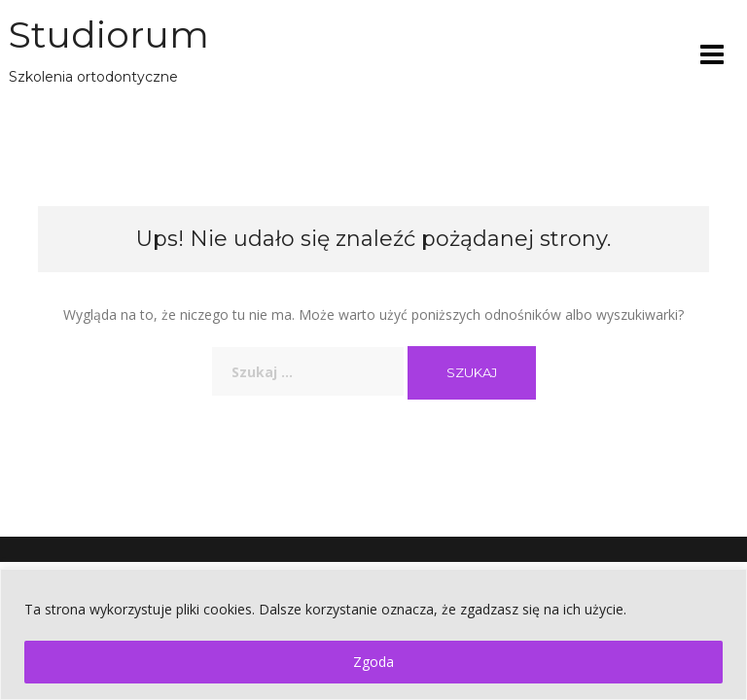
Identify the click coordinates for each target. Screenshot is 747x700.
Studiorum (109, 35)
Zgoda (373, 662)
